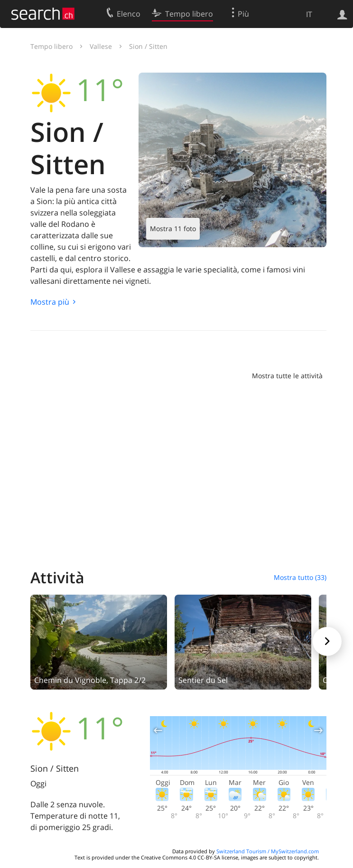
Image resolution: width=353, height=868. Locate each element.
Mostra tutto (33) (300, 577)
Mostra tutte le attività (287, 376)
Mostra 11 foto (173, 229)
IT (309, 14)
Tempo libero (51, 46)
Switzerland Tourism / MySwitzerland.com (268, 851)
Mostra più (50, 302)
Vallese (101, 46)
